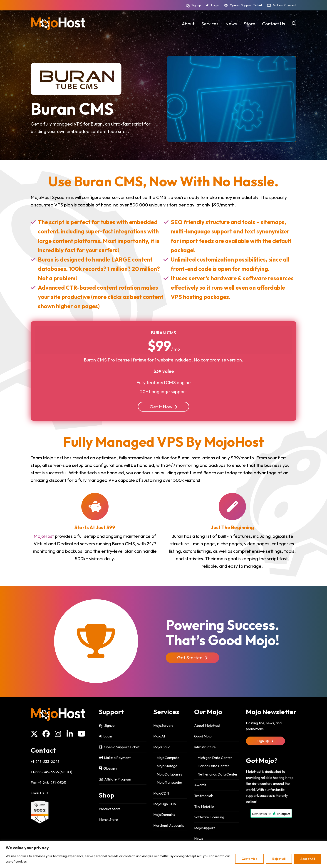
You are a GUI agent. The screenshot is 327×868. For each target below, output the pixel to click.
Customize (249, 859)
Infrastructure (205, 747)
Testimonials (204, 796)
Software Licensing (209, 817)
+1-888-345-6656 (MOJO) (51, 772)
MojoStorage (167, 766)
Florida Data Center (213, 766)
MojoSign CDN (165, 804)
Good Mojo (203, 736)
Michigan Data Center (215, 758)
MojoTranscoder (170, 782)
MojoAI (159, 736)
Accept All (308, 859)
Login (215, 5)
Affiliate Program (115, 779)
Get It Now (164, 407)
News (199, 839)
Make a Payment (285, 5)
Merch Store (108, 820)
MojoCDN (161, 793)
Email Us (39, 793)
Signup (196, 5)
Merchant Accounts (169, 825)
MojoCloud (162, 747)
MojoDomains (164, 815)
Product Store (110, 809)
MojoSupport (204, 828)
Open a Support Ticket (246, 5)
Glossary (108, 768)
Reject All (279, 859)
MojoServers (163, 725)
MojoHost (44, 536)
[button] (294, 24)
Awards (200, 785)
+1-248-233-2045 (45, 761)
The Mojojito (204, 806)
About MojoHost (207, 725)
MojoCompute (168, 758)
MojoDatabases (169, 774)
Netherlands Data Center (218, 774)
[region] (163, 855)
